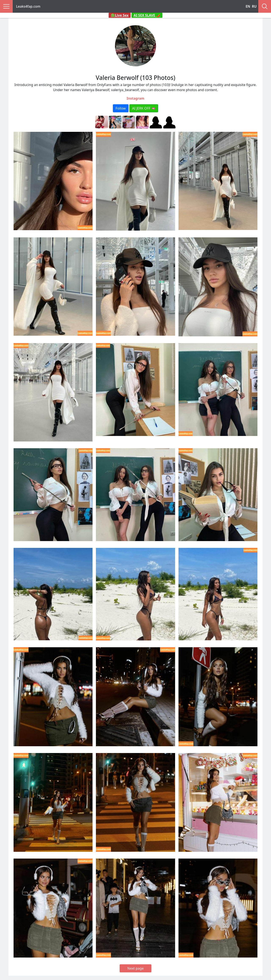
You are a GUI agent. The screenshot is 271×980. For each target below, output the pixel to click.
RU (254, 6)
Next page (136, 968)
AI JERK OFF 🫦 (144, 108)
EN (248, 6)
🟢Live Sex (120, 15)
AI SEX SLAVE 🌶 (147, 15)
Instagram (135, 98)
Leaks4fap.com (28, 6)
